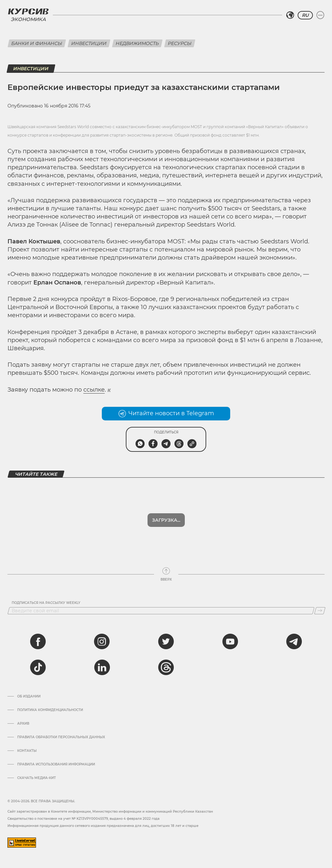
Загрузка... (166, 520)
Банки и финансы (37, 43)
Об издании (29, 696)
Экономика (28, 19)
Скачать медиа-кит (36, 778)
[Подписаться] (320, 611)
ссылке (94, 390)
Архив (23, 724)
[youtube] (230, 641)
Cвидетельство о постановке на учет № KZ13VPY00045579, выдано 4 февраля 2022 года (83, 819)
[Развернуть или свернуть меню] (320, 15)
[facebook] (38, 641)
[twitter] (166, 641)
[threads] (166, 667)
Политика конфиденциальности (50, 710)
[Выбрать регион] (290, 15)
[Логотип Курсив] (28, 11)
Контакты (27, 751)
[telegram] (294, 641)
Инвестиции (89, 43)
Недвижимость (137, 43)
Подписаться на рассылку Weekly (46, 603)
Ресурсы (180, 43)
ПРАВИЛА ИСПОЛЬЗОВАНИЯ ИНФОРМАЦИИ (56, 764)
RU (305, 15)
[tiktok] (38, 667)
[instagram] (102, 641)
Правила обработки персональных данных (61, 737)
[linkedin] (102, 667)
